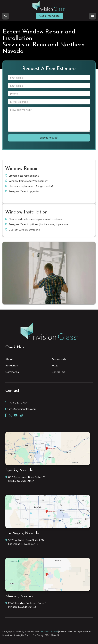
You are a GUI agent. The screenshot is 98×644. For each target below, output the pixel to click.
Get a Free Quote (49, 16)
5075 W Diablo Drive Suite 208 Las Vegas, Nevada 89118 (25, 542)
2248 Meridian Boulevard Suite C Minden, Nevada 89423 (26, 605)
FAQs (55, 366)
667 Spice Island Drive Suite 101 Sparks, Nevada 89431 (25, 479)
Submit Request (49, 138)
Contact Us (58, 372)
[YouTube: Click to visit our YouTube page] (16, 415)
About (9, 359)
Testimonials (59, 359)
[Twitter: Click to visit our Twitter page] (10, 415)
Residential (12, 366)
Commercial (12, 372)
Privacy (54, 632)
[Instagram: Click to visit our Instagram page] (21, 415)
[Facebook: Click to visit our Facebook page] (6, 415)
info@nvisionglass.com (21, 409)
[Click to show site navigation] (93, 16)
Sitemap (45, 632)
